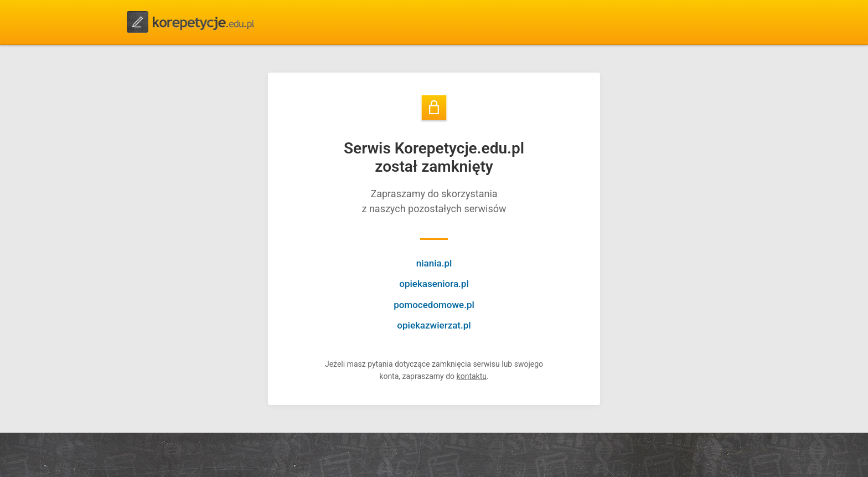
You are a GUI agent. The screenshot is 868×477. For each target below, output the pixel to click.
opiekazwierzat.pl (434, 325)
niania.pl (434, 263)
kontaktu (472, 376)
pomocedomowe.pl (434, 305)
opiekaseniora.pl (434, 284)
